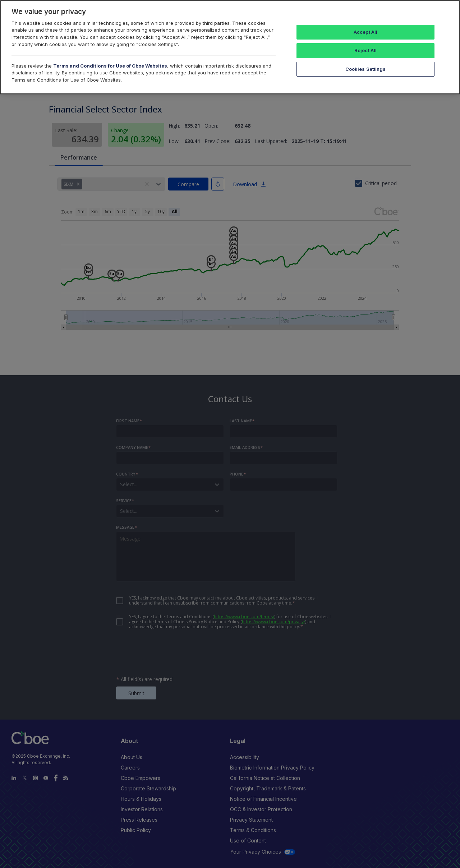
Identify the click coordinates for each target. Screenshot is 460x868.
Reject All (365, 50)
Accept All (365, 32)
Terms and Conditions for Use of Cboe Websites (110, 66)
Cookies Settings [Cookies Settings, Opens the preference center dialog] (366, 69)
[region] (230, 47)
